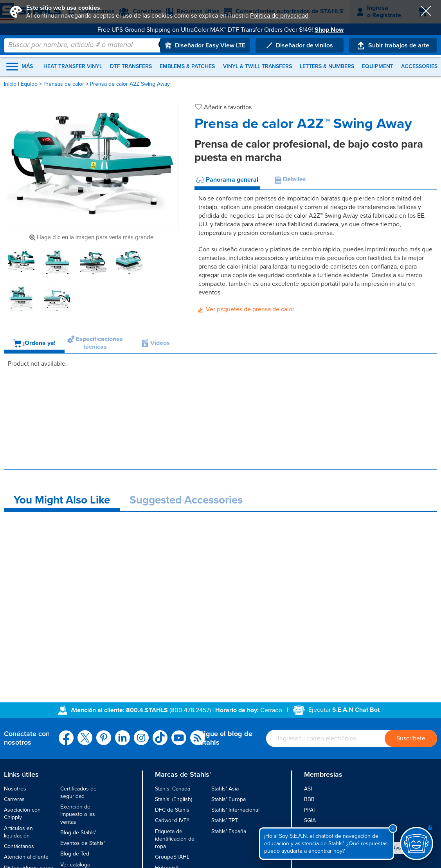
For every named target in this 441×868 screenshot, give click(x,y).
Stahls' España (229, 831)
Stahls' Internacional (235, 810)
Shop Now (329, 30)
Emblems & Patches (187, 67)
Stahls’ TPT (225, 820)
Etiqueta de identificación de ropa (175, 839)
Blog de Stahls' (78, 833)
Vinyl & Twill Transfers (257, 67)
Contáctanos (19, 846)
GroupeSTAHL (172, 857)
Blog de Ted (75, 854)
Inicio (10, 84)
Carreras (14, 799)
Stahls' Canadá (173, 789)
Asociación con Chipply (22, 814)
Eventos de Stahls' (83, 843)
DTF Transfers (131, 67)
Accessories (419, 67)
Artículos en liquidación (18, 832)
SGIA (310, 820)
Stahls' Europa (229, 799)
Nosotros (15, 789)
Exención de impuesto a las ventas (78, 814)
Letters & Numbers (327, 67)
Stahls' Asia (225, 789)
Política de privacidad (279, 16)
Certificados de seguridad (78, 792)
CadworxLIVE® (172, 820)
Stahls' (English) (174, 799)
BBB (309, 799)
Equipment (378, 67)
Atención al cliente (26, 857)
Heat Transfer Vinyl (73, 67)
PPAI (309, 810)
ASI (308, 789)
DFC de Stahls (172, 810)
